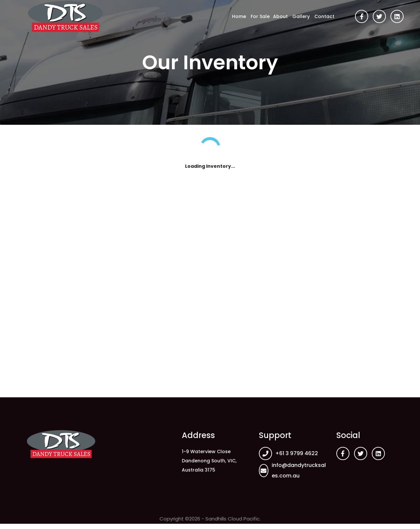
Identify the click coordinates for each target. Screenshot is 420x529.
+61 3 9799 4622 (297, 453)
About (280, 16)
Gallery (301, 16)
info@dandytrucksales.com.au (299, 470)
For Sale (260, 16)
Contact (324, 16)
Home (239, 16)
